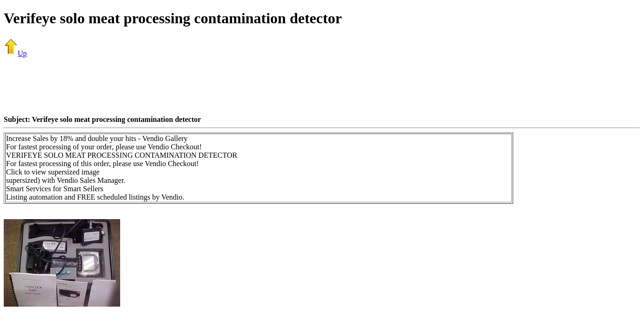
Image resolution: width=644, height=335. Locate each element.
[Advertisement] (322, 86)
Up (15, 53)
